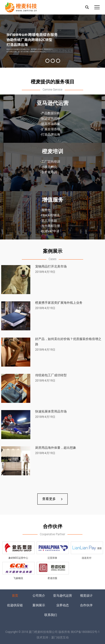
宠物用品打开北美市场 (51, 266)
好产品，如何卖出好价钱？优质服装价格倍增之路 (68, 342)
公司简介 (39, 596)
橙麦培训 (53, 151)
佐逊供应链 (15, 605)
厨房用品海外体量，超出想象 (56, 448)
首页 (15, 596)
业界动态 (63, 605)
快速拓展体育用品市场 (51, 411)
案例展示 (39, 605)
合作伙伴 (86, 605)
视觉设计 (86, 596)
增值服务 (53, 200)
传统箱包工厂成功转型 (51, 375)
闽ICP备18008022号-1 (85, 632)
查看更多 (52, 499)
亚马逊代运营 (53, 103)
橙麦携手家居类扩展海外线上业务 (59, 303)
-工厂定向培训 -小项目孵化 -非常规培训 (50, 167)
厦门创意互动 (60, 637)
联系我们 (51, 615)
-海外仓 (46, 210)
